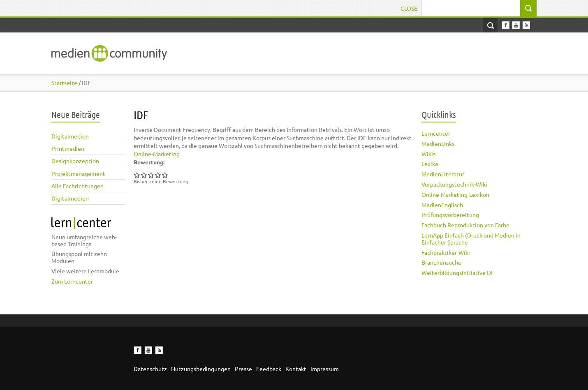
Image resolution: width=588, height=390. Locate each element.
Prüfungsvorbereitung (450, 215)
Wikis (428, 154)
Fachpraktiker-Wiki (446, 252)
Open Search (490, 25)
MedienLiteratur (443, 174)
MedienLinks (438, 143)
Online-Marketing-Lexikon (455, 194)
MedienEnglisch (442, 205)
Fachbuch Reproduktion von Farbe (465, 225)
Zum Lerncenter (72, 281)
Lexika (430, 164)
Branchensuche (441, 262)
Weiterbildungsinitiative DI (457, 272)
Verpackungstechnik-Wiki (454, 184)
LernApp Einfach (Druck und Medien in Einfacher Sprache (471, 239)
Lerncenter (436, 133)
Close (409, 8)
